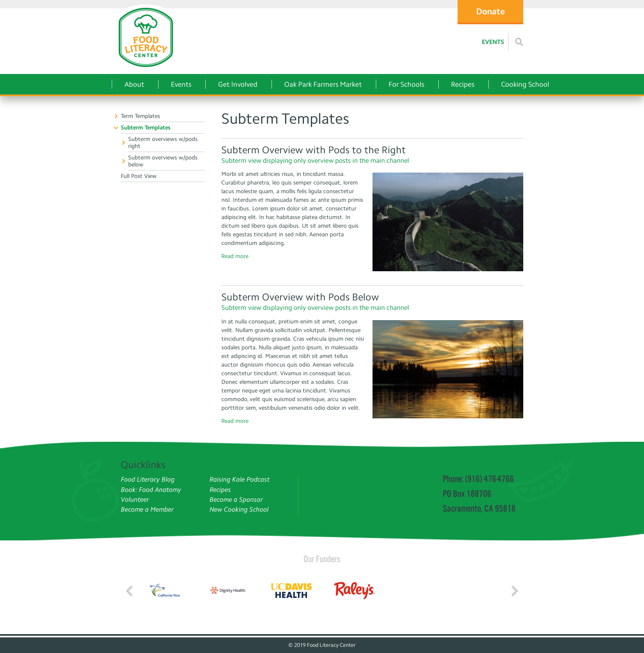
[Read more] (519, 42)
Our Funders (322, 559)
